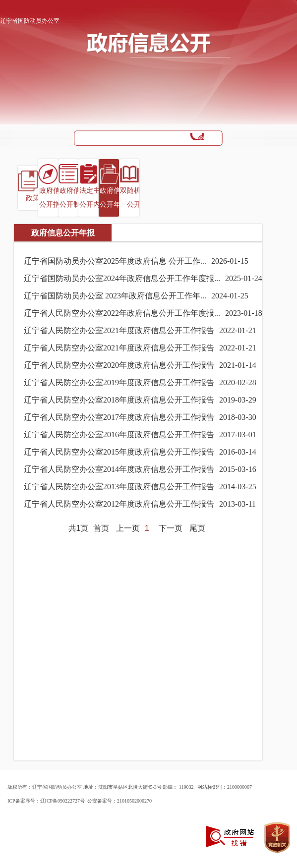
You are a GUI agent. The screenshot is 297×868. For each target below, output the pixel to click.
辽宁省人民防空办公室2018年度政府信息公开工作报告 (119, 400)
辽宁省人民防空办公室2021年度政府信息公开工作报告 (119, 330)
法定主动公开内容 (93, 198)
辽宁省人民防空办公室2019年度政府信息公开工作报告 (119, 382)
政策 (33, 198)
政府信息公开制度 (73, 198)
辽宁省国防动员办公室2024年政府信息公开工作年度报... (122, 278)
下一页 (171, 528)
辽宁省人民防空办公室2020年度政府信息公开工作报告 (119, 365)
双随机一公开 (134, 198)
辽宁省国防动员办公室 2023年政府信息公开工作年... (115, 296)
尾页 (197, 528)
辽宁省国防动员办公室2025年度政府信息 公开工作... (115, 261)
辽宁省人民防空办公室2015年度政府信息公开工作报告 (119, 452)
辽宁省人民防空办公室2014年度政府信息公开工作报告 (119, 469)
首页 (101, 528)
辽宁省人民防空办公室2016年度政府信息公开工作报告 (119, 434)
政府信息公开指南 (53, 198)
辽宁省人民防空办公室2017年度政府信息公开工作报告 (119, 417)
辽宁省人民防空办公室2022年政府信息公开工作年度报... (122, 313)
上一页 (128, 528)
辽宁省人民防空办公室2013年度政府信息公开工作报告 (119, 487)
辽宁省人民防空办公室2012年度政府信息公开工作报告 (119, 504)
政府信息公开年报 (114, 198)
